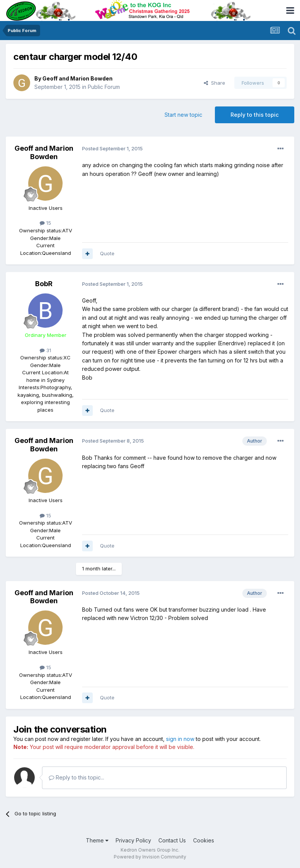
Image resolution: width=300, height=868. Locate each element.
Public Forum (104, 87)
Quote (107, 253)
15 (45, 223)
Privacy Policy (133, 840)
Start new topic (183, 115)
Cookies (204, 840)
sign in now (180, 739)
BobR (44, 284)
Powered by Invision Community (150, 857)
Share (215, 83)
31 (45, 350)
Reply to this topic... (77, 777)
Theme (97, 840)
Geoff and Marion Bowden (77, 78)
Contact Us (172, 840)
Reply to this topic (255, 115)
